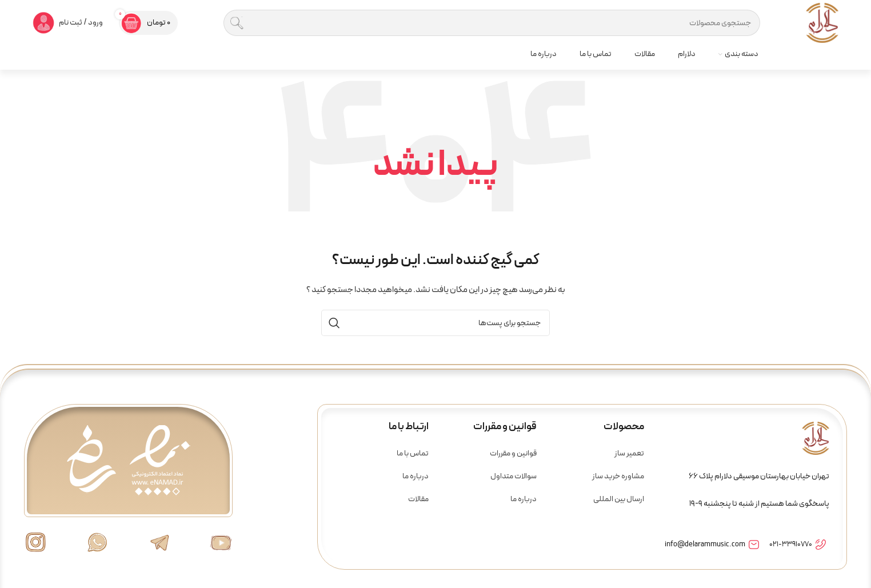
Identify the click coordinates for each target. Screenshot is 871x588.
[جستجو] (492, 23)
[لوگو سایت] (822, 23)
